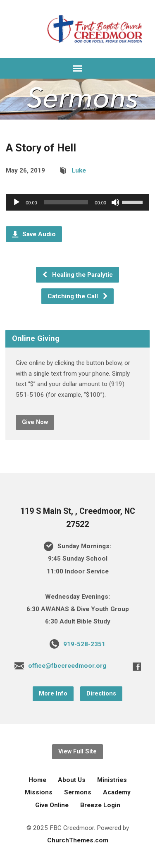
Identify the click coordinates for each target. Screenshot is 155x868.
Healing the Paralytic (77, 275)
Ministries (112, 780)
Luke (79, 170)
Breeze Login (100, 805)
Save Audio (34, 234)
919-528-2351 (84, 644)
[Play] (17, 202)
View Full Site (77, 752)
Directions (101, 694)
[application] (77, 202)
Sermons (78, 792)
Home (37, 780)
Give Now (35, 422)
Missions (39, 792)
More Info (53, 694)
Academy (117, 792)
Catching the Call (78, 296)
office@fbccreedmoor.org (67, 666)
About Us (72, 780)
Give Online (52, 805)
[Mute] (115, 202)
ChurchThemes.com (78, 840)
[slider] (66, 202)
